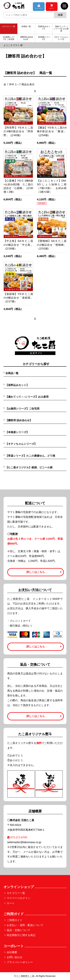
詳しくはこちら (36, 572)
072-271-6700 (17, 837)
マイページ (39, 7)
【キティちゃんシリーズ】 (61, 38)
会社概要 (12, 952)
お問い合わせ (15, 957)
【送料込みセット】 (44, 28)
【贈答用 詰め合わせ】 (26, 38)
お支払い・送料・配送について (25, 925)
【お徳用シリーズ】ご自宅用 (9, 38)
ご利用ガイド (15, 920)
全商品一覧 (26, 26)
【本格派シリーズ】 (44, 38)
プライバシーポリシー (20, 962)
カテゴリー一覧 (9, 26)
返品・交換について (18, 930)
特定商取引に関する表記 (21, 935)
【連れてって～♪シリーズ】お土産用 (61, 29)
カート (52, 7)
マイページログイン (18, 898)
